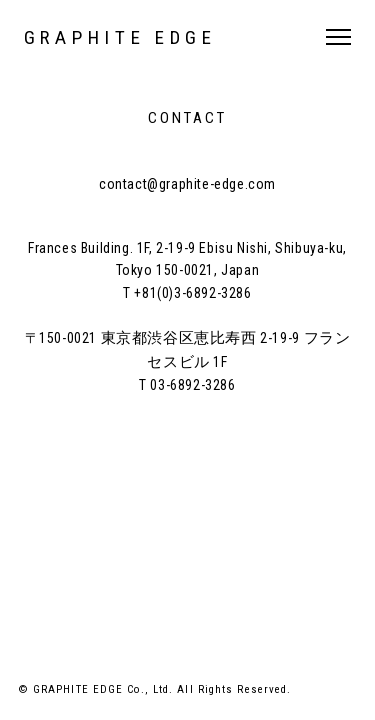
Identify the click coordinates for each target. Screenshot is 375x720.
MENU (338, 37)
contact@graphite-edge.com (187, 184)
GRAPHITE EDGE (120, 37)
